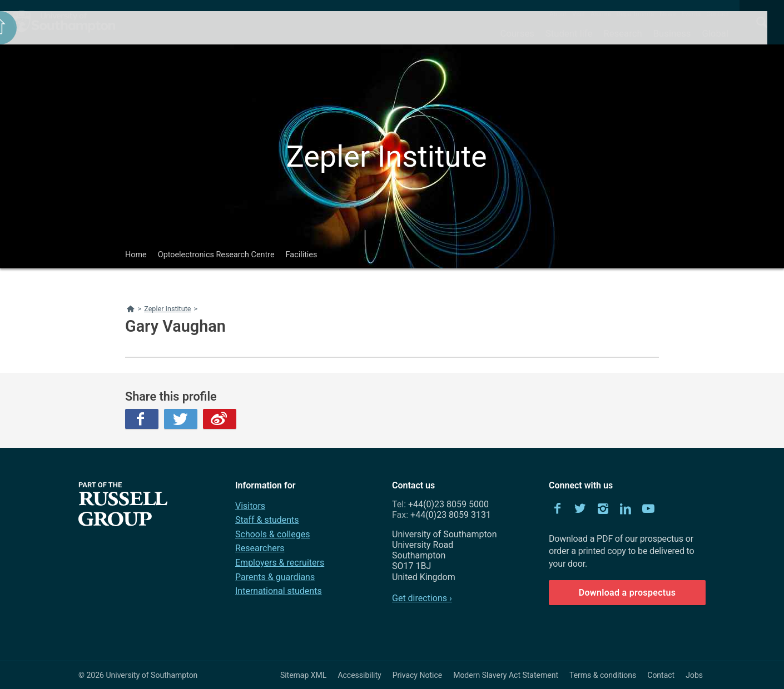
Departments (636, 14)
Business (672, 33)
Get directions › (422, 598)
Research (622, 33)
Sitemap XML (304, 675)
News (668, 14)
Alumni (601, 14)
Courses (517, 33)
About (558, 14)
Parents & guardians (275, 577)
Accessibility (359, 675)
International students (279, 591)
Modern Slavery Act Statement (506, 675)
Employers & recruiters (280, 563)
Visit (579, 14)
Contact (718, 14)
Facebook (142, 419)
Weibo (220, 419)
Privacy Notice (417, 675)
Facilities (302, 255)
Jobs (694, 675)
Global (715, 33)
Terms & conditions (603, 675)
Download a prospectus (627, 593)
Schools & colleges (272, 534)
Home (136, 255)
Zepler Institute (386, 156)
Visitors (250, 506)
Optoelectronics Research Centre (216, 255)
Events (691, 14)
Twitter (181, 419)
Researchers (260, 548)
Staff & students (267, 520)
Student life (569, 33)
